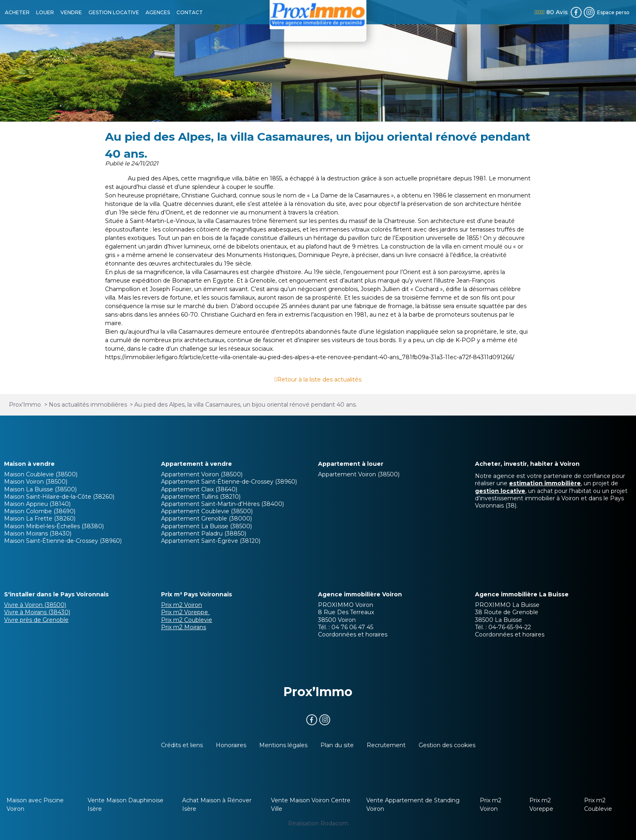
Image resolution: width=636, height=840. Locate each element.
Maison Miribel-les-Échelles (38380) (54, 526)
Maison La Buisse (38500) (40, 489)
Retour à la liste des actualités (319, 379)
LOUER (45, 12)
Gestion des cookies (447, 745)
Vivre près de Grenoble (36, 620)
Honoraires (231, 745)
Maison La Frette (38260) (40, 519)
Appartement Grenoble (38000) (206, 519)
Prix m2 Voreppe (185, 612)
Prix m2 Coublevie (187, 620)
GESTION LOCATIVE (114, 12)
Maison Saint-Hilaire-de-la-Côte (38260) (59, 497)
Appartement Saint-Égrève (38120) (211, 541)
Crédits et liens (182, 745)
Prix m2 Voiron (182, 605)
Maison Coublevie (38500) (41, 474)
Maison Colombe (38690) (40, 511)
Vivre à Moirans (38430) (37, 612)
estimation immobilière (545, 483)
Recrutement (386, 745)
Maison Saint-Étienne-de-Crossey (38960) (63, 541)
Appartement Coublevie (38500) (207, 511)
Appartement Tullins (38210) (201, 497)
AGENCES (158, 12)
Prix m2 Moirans (184, 627)
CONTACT (190, 12)
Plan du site (337, 745)
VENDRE (71, 12)
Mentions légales (283, 745)
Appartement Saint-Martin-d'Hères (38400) (222, 504)
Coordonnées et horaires (353, 634)
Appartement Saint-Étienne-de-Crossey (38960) (229, 482)
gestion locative (500, 491)
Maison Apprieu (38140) (37, 504)
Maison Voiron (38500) (36, 482)
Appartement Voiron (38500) (202, 474)
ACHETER (17, 12)
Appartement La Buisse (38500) (206, 526)
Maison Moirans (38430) (38, 534)
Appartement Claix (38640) (199, 489)
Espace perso (613, 12)
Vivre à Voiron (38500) (35, 605)
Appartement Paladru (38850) (204, 534)
